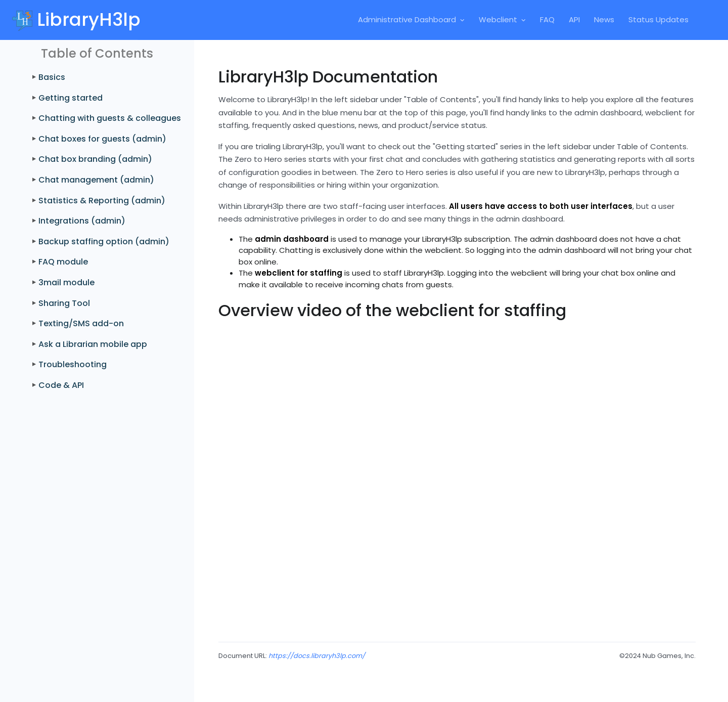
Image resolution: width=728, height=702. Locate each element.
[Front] (69, 20)
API (574, 19)
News (604, 19)
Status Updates (658, 19)
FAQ (547, 19)
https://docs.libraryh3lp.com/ (317, 656)
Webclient (498, 19)
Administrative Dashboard (407, 19)
